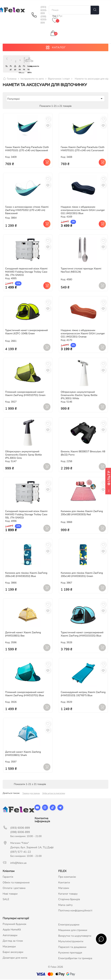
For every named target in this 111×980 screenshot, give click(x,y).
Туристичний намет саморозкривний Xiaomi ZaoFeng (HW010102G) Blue (82, 635)
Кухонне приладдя (70, 953)
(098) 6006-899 (44, 20)
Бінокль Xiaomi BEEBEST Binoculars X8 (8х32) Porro (83, 454)
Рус (60, 16)
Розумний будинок (14, 925)
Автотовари (10, 936)
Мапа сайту (65, 905)
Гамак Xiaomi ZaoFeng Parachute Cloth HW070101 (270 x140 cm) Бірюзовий (27, 149)
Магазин (64, 889)
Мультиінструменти (71, 942)
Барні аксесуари (13, 953)
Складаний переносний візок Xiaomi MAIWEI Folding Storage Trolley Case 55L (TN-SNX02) (26, 515)
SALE (6, 900)
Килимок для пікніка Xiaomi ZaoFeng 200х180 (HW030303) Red (82, 513)
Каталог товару (68, 894)
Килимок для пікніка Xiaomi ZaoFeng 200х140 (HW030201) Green (82, 575)
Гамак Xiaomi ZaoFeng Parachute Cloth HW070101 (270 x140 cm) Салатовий (83, 149)
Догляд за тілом (13, 941)
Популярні (55, 99)
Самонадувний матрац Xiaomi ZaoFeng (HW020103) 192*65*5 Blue (83, 694)
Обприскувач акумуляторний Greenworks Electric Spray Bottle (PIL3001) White (79, 396)
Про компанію (67, 877)
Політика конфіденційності (75, 911)
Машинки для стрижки (73, 931)
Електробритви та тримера (75, 959)
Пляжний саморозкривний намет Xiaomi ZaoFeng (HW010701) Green (25, 394)
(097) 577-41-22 (21, 852)
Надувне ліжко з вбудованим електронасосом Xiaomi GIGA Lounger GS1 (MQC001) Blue (83, 211)
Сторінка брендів (69, 900)
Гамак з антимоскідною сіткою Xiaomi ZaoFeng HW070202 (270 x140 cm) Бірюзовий (27, 211)
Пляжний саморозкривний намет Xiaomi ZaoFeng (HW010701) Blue (25, 694)
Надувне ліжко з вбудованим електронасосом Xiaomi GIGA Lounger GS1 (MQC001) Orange (83, 334)
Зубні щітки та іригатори (54, 794)
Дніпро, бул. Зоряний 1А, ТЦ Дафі (32, 848)
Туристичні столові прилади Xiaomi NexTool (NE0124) (81, 271)
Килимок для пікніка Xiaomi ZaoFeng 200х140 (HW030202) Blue (26, 575)
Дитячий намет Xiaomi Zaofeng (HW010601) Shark (23, 754)
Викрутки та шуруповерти (75, 936)
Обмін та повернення (16, 883)
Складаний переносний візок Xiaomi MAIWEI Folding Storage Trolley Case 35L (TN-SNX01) (26, 272)
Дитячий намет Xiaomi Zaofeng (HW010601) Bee (23, 635)
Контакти (64, 883)
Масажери (9, 947)
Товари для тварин (31, 794)
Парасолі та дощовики (72, 948)
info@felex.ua (18, 863)
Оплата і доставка (14, 889)
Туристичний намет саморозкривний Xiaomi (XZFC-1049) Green (26, 332)
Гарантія (8, 877)
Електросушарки (69, 925)
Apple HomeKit (12, 930)
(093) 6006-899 (44, 10)
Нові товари (10, 894)
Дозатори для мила (15, 958)
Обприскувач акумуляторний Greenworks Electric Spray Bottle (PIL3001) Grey (23, 455)
